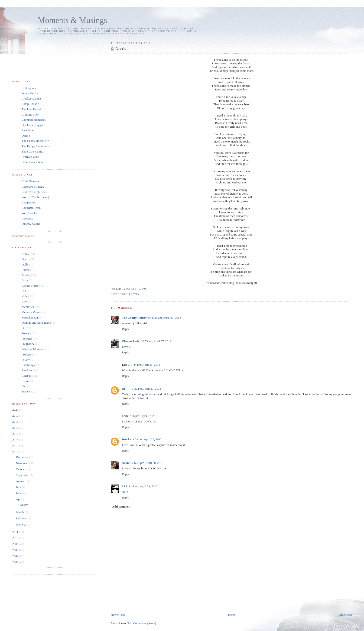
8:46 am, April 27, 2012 (166, 318)
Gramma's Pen (30, 115)
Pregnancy (28, 344)
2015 (16, 434)
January (21, 524)
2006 (16, 562)
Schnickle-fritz (31, 93)
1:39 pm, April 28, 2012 (147, 439)
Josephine (28, 130)
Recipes (26, 376)
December (23, 457)
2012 (16, 452)
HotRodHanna (30, 157)
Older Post (345, 615)
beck (125, 416)
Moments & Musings (72, 20)
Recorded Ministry (33, 187)
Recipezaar (28, 202)
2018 (16, 422)
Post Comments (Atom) (142, 623)
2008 (16, 550)
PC (23, 328)
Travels (26, 391)
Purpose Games (31, 224)
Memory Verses (31, 312)
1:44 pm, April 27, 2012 (146, 365)
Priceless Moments (33, 349)
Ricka (25, 381)
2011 (16, 532)
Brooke (127, 439)
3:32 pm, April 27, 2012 (147, 389)
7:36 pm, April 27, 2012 (144, 416)
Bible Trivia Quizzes (34, 192)
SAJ (125, 486)
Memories (28, 307)
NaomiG (127, 463)
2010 (16, 538)
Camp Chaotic (30, 104)
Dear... (26, 259)
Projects (26, 354)
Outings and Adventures (36, 323)
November (23, 463)
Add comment (121, 506)
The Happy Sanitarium (35, 146)
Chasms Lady (131, 341)
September (23, 475)
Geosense (27, 218)
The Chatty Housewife (136, 318)
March (20, 512)
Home (232, 615)
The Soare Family (32, 151)
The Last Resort (31, 109)
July (19, 487)
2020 (16, 410)
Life (24, 301)
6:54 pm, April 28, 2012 (149, 463)
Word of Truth (31, 197)
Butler (25, 254)
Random (27, 370)
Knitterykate (29, 88)
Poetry (134, 294)
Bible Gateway (31, 181)
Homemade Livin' (32, 162)
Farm (25, 280)
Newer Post (118, 615)
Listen (44, 197)
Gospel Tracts (30, 286)
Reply (125, 329)
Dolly (25, 264)
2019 (16, 416)
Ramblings (28, 365)
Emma (26, 270)
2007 (16, 556)
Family (26, 275)
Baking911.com (31, 208)
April (20, 499)
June (19, 493)
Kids (24, 296)
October (21, 469)
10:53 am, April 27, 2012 (156, 341)
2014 (16, 440)
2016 (16, 428)
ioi (123, 389)
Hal (24, 291)
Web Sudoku (29, 213)
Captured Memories (34, 120)
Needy (121, 49)
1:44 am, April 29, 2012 (143, 486)
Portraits (27, 339)
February (22, 518)
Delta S (26, 136)
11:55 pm (141, 289)
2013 (16, 446)
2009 (16, 544)
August (21, 481)
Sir (23, 386)
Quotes (26, 360)
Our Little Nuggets (33, 125)
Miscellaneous (30, 317)
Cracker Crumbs (32, 98)
